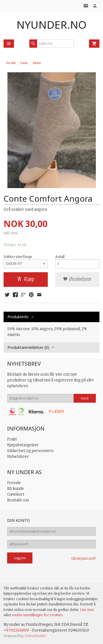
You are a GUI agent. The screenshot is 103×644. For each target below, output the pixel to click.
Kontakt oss (18, 500)
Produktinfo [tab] (18, 317)
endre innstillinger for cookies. (38, 615)
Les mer (87, 610)
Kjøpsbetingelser (23, 445)
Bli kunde (16, 489)
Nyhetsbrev (18, 457)
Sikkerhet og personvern (30, 451)
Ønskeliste (77, 279)
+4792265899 (16, 630)
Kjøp (26, 279)
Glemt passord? (83, 559)
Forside (11, 63)
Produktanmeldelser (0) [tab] (28, 347)
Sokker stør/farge (18, 257)
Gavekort (16, 494)
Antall (60, 257)
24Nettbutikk (35, 636)
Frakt (12, 439)
